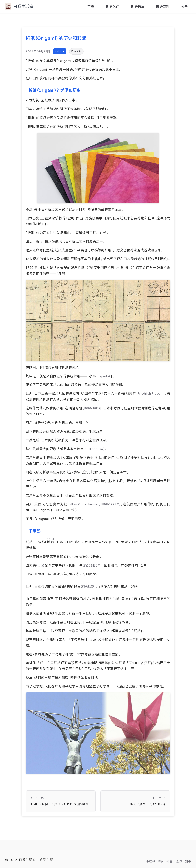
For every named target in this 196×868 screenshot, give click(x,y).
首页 (91, 7)
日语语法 (138, 7)
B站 (161, 861)
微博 (179, 861)
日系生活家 (19, 7)
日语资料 (163, 7)
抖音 (170, 861)
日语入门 (113, 7)
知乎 (188, 861)
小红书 (150, 861)
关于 (184, 7)
